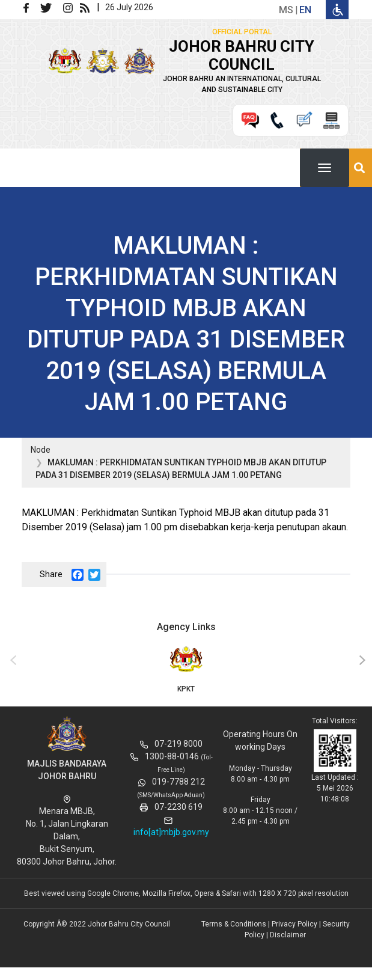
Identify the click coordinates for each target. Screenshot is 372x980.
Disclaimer (288, 935)
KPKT (186, 669)
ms (286, 10)
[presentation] (11, 661)
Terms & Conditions (234, 924)
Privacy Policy (294, 924)
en (305, 10)
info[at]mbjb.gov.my (171, 832)
